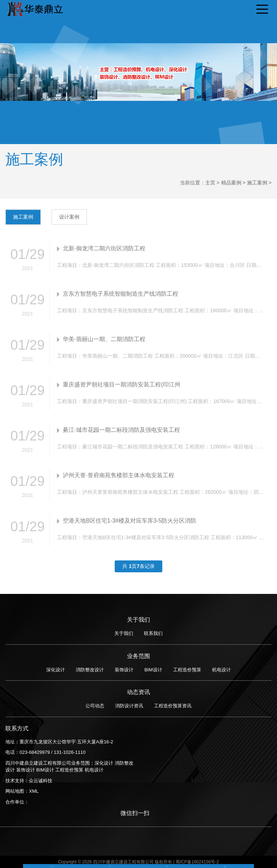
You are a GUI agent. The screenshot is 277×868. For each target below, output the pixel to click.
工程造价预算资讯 (173, 706)
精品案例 (231, 183)
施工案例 (257, 183)
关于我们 (124, 633)
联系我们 (153, 633)
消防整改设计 (90, 670)
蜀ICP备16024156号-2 (197, 862)
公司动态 (95, 706)
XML (34, 791)
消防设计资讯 (129, 706)
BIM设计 (153, 670)
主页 (210, 183)
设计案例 (69, 217)
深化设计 (56, 670)
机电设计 (221, 670)
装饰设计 (124, 670)
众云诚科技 (41, 781)
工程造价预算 (187, 670)
